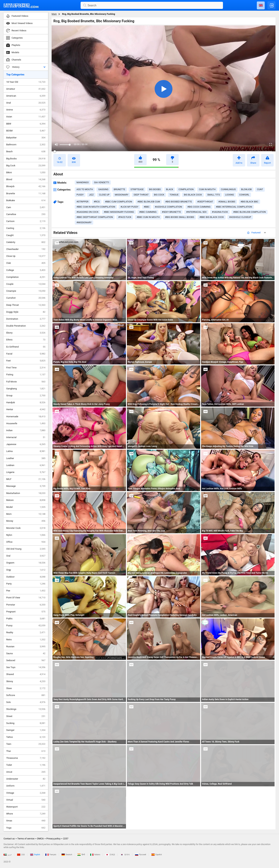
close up (104, 195)
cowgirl (244, 195)
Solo (26, 702)
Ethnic (26, 340)
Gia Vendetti (101, 182)
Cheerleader (26, 249)
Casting (26, 228)
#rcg (97, 202)
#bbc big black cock (212, 217)
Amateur (26, 89)
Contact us (9, 839)
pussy (80, 195)
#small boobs (227, 202)
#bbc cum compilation (119, 202)
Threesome (26, 758)
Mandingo (83, 182)
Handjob (26, 403)
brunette (119, 189)
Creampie (26, 291)
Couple (26, 284)
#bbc (147, 207)
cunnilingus (228, 189)
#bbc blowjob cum (149, 202)
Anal (26, 103)
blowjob (246, 189)
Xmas (26, 821)
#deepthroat (205, 202)
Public (26, 619)
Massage (26, 486)
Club (26, 263)
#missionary (84, 222)
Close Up (26, 256)
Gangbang (26, 389)
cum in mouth (207, 189)
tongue (174, 195)
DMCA (40, 839)
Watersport (26, 807)
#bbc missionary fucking (119, 212)
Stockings (26, 709)
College (26, 270)
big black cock (193, 195)
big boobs (155, 189)
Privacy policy (53, 839)
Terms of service (26, 839)
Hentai (26, 409)
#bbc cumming (148, 212)
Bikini (26, 173)
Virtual (26, 800)
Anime (26, 110)
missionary (122, 195)
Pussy (26, 626)
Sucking (26, 723)
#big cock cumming (199, 207)
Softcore (26, 695)
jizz (91, 195)
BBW (26, 124)
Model (26, 507)
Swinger (26, 730)
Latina (26, 451)
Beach (26, 152)
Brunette (26, 194)
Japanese (26, 444)
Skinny (26, 681)
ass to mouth (85, 189)
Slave (26, 688)
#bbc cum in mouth (148, 217)
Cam (26, 207)
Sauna (26, 653)
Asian (26, 117)
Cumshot (26, 298)
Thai (26, 751)
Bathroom (26, 145)
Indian (26, 430)
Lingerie (26, 472)
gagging (103, 189)
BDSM (26, 131)
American (26, 96)
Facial (26, 354)
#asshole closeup (240, 217)
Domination (26, 319)
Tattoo (26, 737)
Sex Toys (26, 667)
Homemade (26, 417)
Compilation (26, 277)
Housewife (26, 424)
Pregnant (26, 612)
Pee (26, 591)
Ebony (26, 333)
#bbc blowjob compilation (250, 212)
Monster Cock (26, 528)
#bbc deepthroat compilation (95, 217)
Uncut (26, 772)
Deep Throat (26, 305)
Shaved (26, 674)
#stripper (82, 202)
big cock (159, 195)
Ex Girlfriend (26, 347)
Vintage (26, 793)
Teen (26, 744)
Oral (26, 556)
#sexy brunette (171, 212)
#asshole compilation (168, 207)
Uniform (26, 786)
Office (26, 542)
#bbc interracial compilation (234, 207)
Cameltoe (26, 214)
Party (26, 584)
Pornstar (26, 605)
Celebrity (26, 242)
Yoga (26, 828)
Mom (26, 514)
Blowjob (26, 186)
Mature (26, 500)
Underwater (26, 779)
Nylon (26, 535)
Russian (26, 647)
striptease (137, 189)
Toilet (26, 765)
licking (230, 195)
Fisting (26, 375)
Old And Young (26, 549)
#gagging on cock (87, 212)
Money (26, 521)
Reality (26, 633)
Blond (26, 179)
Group (26, 396)
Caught (26, 235)
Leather (26, 458)
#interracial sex (196, 212)
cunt (260, 189)
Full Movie (26, 382)
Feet (26, 361)
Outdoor (26, 577)
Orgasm (26, 563)
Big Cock (26, 166)
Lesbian (26, 465)
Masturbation (26, 493)
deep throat (141, 195)
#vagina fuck (220, 212)
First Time (26, 368)
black (170, 189)
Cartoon (26, 221)
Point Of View (26, 598)
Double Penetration (26, 326)
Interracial (26, 437)
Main (54, 14)
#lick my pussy (129, 207)
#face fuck (125, 217)
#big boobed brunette (179, 202)
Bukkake (26, 200)
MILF (26, 479)
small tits (214, 195)
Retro (26, 640)
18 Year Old (26, 82)
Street (26, 716)
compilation (186, 189)
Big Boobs (26, 159)
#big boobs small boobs (179, 217)
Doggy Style (26, 312)
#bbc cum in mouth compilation (96, 207)
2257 (66, 839)
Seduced (26, 660)
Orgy (26, 570)
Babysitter (26, 138)
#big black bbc (249, 202)
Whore (26, 814)
